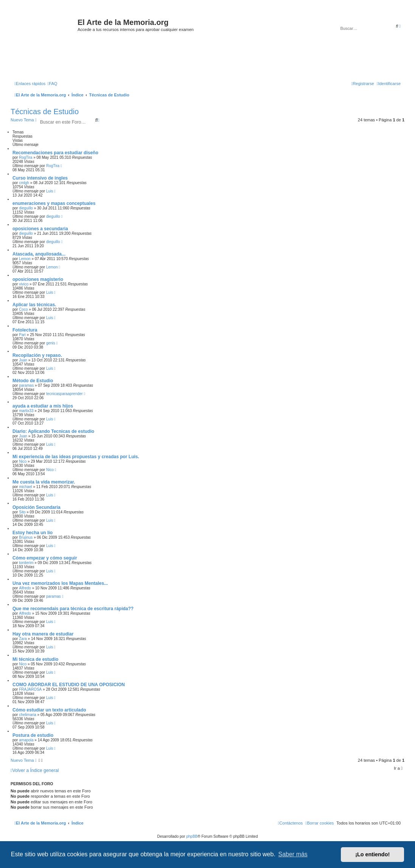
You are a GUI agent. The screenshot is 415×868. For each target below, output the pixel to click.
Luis (50, 191)
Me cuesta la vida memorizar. (44, 482)
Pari (22, 335)
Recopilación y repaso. (37, 355)
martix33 (26, 411)
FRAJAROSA (30, 689)
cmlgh (24, 183)
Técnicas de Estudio (45, 112)
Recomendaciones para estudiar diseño (55, 153)
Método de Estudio (33, 381)
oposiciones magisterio (38, 279)
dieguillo (26, 208)
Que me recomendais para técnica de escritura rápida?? (73, 609)
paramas (26, 385)
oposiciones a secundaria (40, 229)
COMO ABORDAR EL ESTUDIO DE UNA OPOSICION (69, 685)
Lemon (25, 259)
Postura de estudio (33, 735)
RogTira (26, 157)
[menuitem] (52, 84)
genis (51, 343)
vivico (24, 284)
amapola (26, 740)
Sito (22, 512)
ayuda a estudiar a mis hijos (43, 406)
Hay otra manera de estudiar (43, 634)
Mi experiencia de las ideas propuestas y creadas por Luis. (76, 457)
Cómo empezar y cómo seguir (45, 558)
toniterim (26, 563)
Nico (23, 461)
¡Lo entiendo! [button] (372, 854)
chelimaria (28, 715)
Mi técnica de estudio (35, 659)
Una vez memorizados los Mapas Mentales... (60, 583)
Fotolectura (25, 330)
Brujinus (26, 537)
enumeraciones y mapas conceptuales (54, 203)
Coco (23, 309)
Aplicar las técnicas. (34, 305)
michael (25, 487)
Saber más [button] (293, 854)
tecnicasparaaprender (65, 394)
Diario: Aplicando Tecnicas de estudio (53, 431)
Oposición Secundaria (37, 507)
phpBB (192, 836)
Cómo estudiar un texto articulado (49, 710)
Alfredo (25, 588)
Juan (23, 360)
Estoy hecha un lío (33, 533)
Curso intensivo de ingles (40, 178)
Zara (23, 639)
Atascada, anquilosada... (39, 254)
